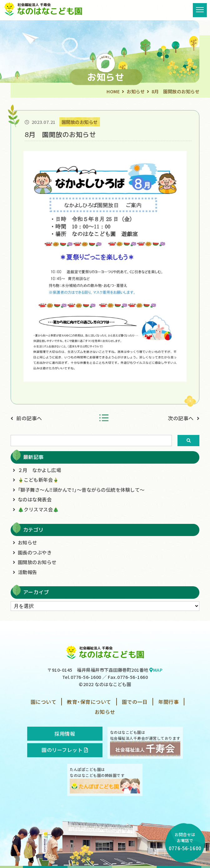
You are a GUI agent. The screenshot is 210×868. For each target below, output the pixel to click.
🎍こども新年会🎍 (38, 480)
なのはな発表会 (35, 499)
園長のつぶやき (35, 552)
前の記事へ (29, 418)
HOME (113, 91)
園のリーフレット (65, 750)
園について (44, 702)
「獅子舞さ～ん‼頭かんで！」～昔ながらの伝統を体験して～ (81, 490)
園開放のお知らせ (37, 562)
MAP (156, 670)
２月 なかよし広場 (40, 470)
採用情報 (65, 734)
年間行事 (168, 702)
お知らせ (136, 91)
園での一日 (135, 702)
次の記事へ (181, 418)
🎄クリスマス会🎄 (38, 509)
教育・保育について (89, 702)
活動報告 (27, 572)
